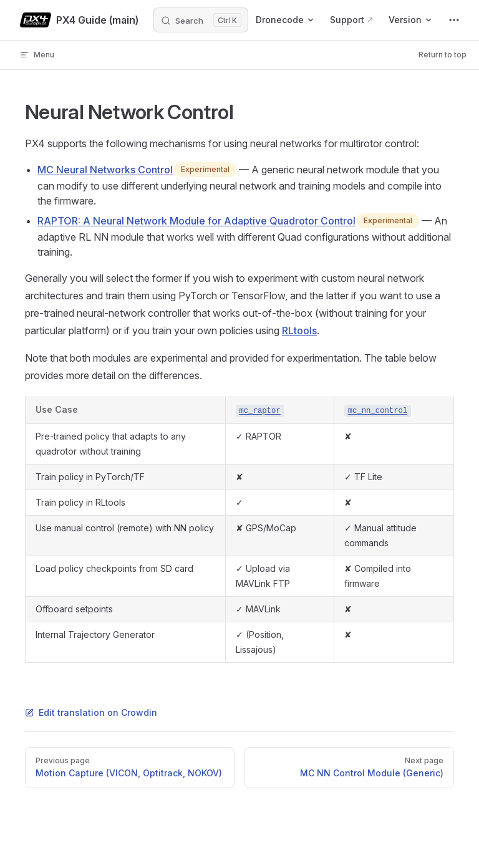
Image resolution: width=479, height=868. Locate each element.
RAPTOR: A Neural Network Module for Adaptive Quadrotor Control (196, 221)
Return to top (443, 55)
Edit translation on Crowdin (91, 712)
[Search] (201, 20)
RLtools (299, 330)
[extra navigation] (454, 20)
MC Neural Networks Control (105, 170)
